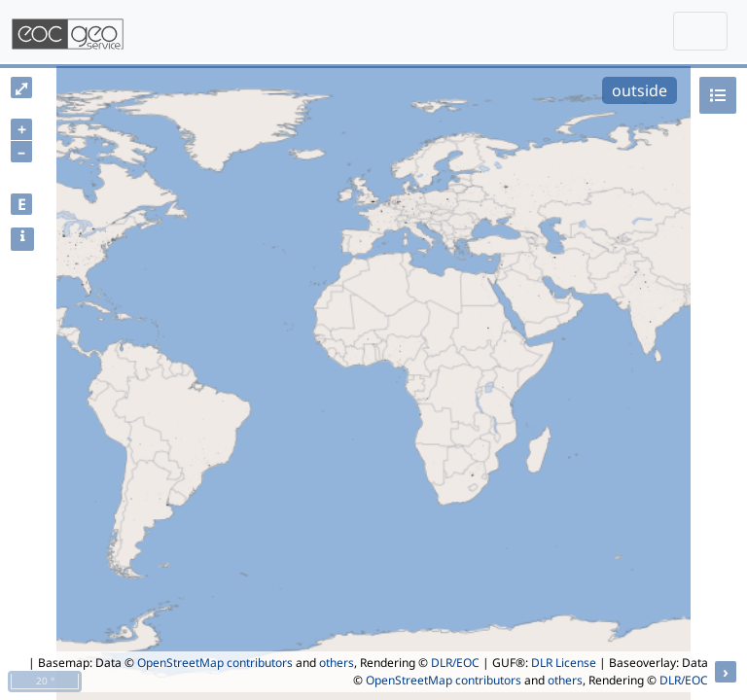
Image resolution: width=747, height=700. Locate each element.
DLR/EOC (455, 663)
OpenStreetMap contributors (215, 663)
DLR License (564, 663)
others (337, 663)
